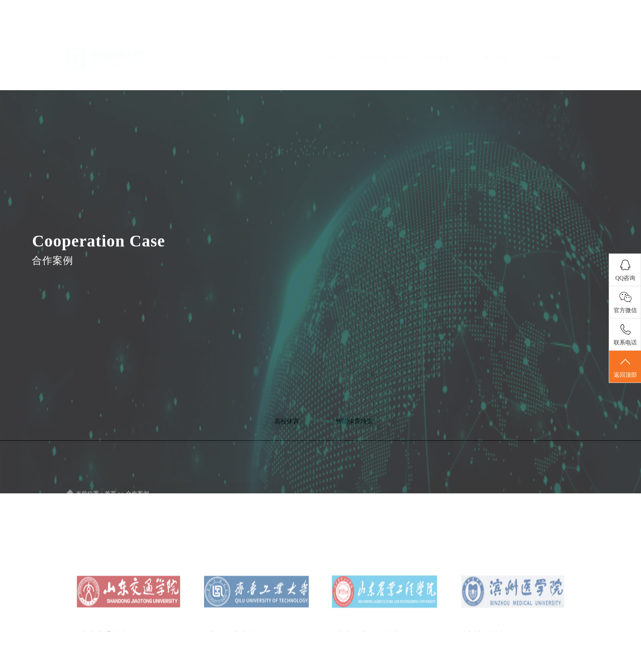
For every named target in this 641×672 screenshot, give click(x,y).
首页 (331, 33)
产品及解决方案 (386, 52)
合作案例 (441, 33)
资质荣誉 (495, 33)
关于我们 (550, 33)
